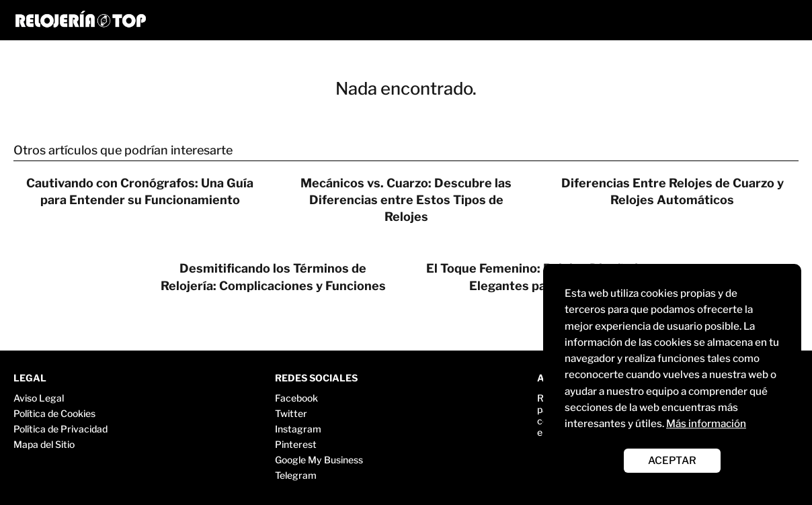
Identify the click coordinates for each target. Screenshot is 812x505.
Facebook (296, 398)
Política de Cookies (54, 413)
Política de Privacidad (60, 429)
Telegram (296, 475)
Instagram (298, 429)
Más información (706, 423)
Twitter (291, 413)
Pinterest (296, 444)
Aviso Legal (39, 398)
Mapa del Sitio (44, 444)
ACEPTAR (672, 460)
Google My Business (319, 460)
